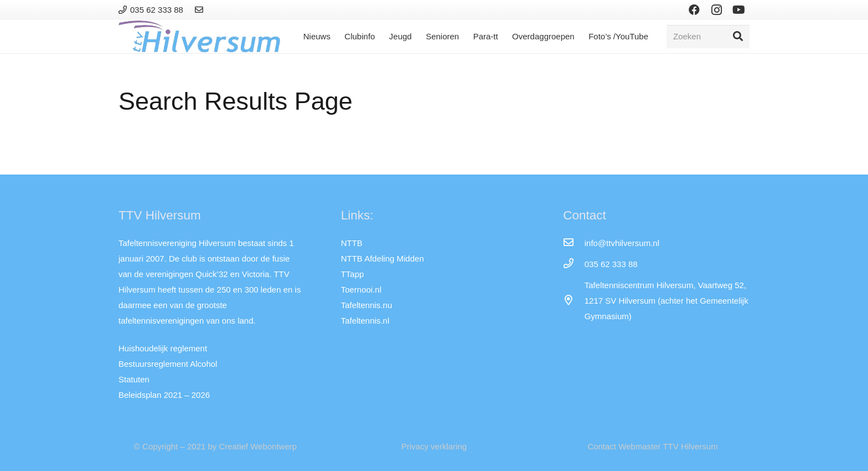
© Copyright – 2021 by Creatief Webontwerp (215, 446)
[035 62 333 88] (573, 264)
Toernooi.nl (361, 290)
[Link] (201, 10)
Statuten (134, 379)
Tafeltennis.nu (367, 305)
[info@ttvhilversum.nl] (573, 243)
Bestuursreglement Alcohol (168, 364)
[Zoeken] (708, 37)
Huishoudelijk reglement (163, 348)
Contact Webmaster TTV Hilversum (652, 446)
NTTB (352, 243)
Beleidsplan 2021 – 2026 (164, 395)
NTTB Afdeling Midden (383, 258)
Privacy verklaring (434, 446)
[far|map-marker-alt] (573, 301)
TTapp (353, 274)
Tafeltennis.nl (365, 321)
